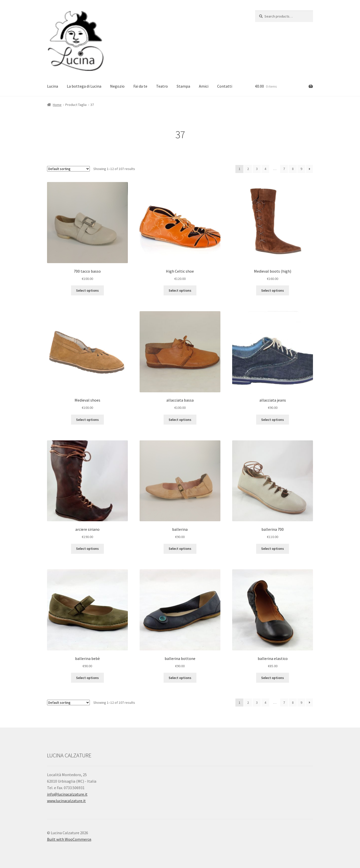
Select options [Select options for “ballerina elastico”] (273, 678)
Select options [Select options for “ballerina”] (180, 549)
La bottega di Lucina (84, 86)
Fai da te (140, 86)
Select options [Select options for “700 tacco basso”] (87, 290)
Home (57, 105)
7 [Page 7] (284, 169)
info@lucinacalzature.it (67, 794)
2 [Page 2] (248, 169)
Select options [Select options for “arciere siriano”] (87, 549)
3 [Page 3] (257, 169)
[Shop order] (68, 169)
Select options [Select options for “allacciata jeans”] (273, 420)
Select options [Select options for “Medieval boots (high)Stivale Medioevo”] (273, 290)
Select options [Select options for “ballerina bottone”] (180, 678)
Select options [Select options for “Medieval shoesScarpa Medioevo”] (87, 420)
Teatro (162, 86)
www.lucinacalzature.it (66, 801)
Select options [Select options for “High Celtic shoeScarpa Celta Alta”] (180, 290)
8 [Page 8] (293, 169)
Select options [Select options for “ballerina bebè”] (87, 678)
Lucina (53, 86)
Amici (204, 86)
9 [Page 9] (301, 169)
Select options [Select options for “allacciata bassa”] (180, 420)
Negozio (117, 86)
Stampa (183, 86)
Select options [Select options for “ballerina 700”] (273, 549)
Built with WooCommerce (69, 839)
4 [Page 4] (265, 169)
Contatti (225, 86)
